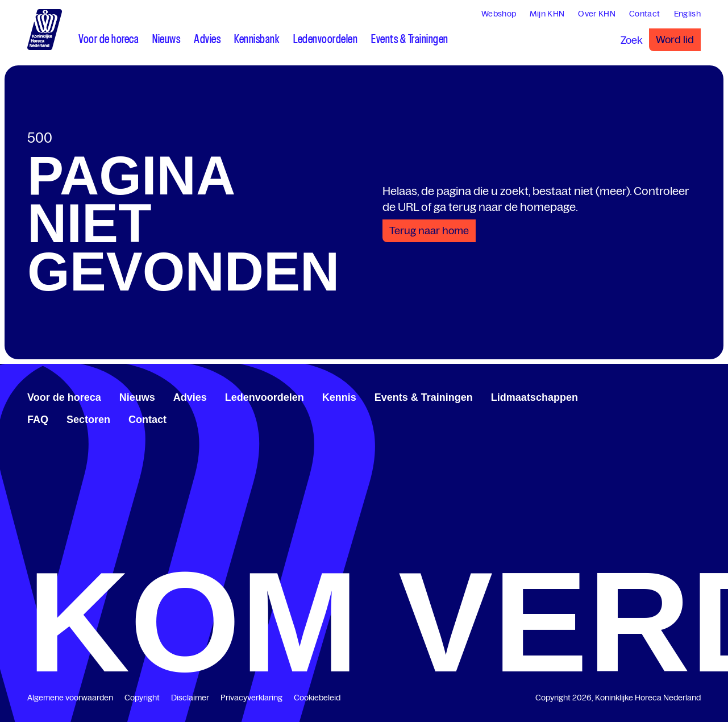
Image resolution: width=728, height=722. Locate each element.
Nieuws (137, 397)
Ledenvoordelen (265, 397)
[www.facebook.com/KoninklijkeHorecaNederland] (660, 396)
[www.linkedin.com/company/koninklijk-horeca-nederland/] (669, 396)
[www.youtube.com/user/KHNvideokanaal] (687, 396)
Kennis (339, 397)
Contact (147, 420)
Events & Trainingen (424, 397)
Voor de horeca (64, 397)
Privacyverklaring (251, 698)
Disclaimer (190, 698)
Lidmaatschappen (534, 397)
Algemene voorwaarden (70, 698)
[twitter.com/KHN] (678, 396)
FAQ (38, 420)
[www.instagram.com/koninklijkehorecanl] (696, 396)
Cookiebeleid (317, 698)
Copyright (142, 698)
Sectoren (88, 420)
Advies (190, 397)
